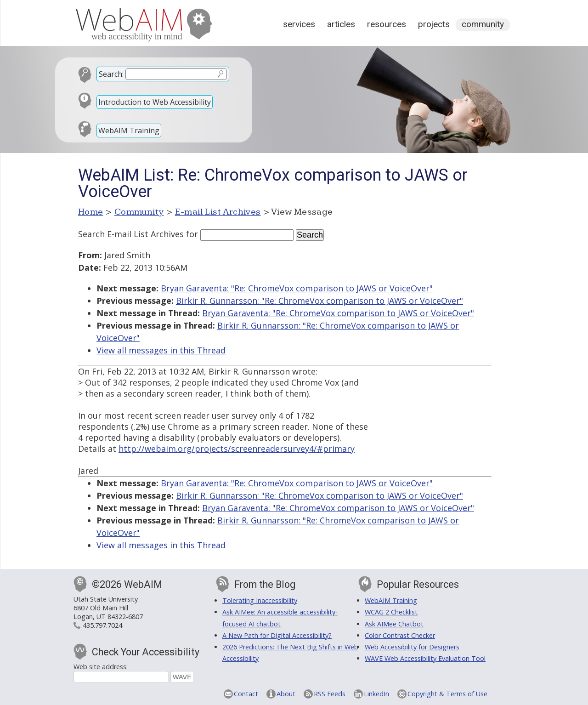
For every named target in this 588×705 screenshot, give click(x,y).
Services (299, 24)
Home (91, 212)
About (286, 694)
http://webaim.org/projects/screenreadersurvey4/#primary (237, 449)
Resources (387, 24)
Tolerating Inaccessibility (260, 600)
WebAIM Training (129, 131)
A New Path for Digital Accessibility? (277, 635)
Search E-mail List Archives (131, 234)
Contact (246, 694)
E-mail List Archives (218, 212)
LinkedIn (376, 694)
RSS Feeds (330, 694)
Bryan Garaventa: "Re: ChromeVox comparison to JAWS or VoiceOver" (297, 288)
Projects (434, 24)
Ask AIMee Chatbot (394, 624)
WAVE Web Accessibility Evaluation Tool (425, 658)
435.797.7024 (102, 625)
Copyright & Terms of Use (447, 694)
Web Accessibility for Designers (412, 647)
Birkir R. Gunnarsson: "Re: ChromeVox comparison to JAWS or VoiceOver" (319, 301)
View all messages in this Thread (161, 350)
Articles (341, 24)
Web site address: (101, 667)
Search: (111, 74)
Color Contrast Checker (400, 635)
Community (483, 24)
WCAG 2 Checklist (391, 612)
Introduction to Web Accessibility (155, 102)
